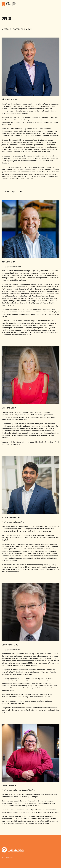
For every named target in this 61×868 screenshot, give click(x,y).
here (18, 444)
